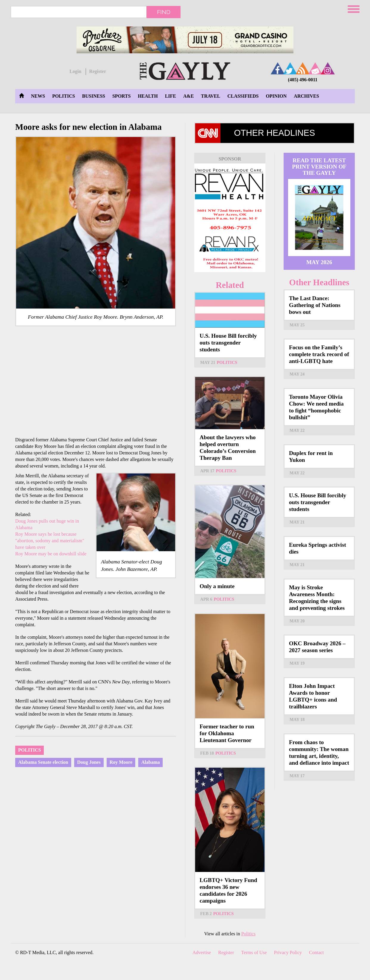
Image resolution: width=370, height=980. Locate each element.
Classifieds (243, 96)
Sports (122, 96)
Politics (63, 96)
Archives (306, 96)
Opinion (276, 96)
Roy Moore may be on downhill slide (51, 554)
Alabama (150, 762)
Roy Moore (121, 762)
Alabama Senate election (43, 762)
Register (98, 71)
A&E (189, 96)
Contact (316, 952)
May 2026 (319, 262)
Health (148, 96)
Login (75, 71)
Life (171, 96)
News (38, 96)
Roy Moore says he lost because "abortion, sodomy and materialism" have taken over (50, 541)
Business (94, 96)
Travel (211, 96)
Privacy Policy (288, 952)
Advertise (202, 952)
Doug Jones (89, 762)
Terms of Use (254, 952)
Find (164, 12)
